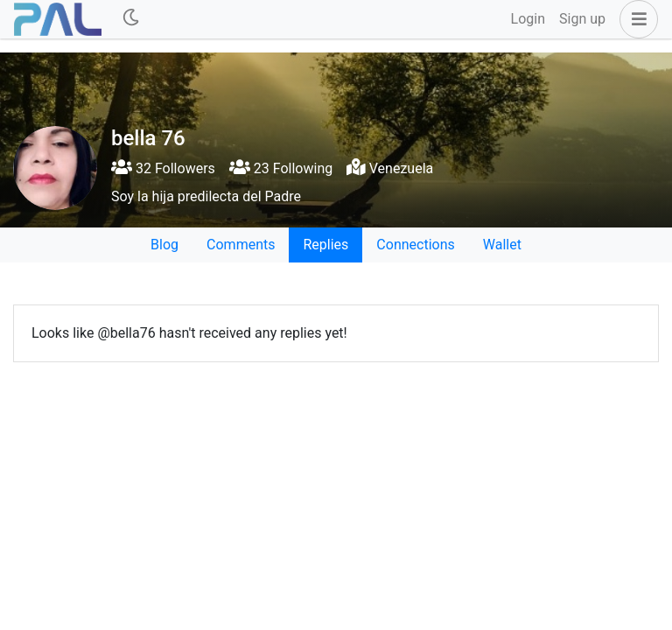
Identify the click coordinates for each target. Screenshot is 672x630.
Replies (325, 245)
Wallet (502, 245)
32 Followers (163, 168)
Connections (415, 245)
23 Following (281, 168)
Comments (241, 245)
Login (528, 19)
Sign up (582, 19)
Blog (164, 245)
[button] (635, 19)
